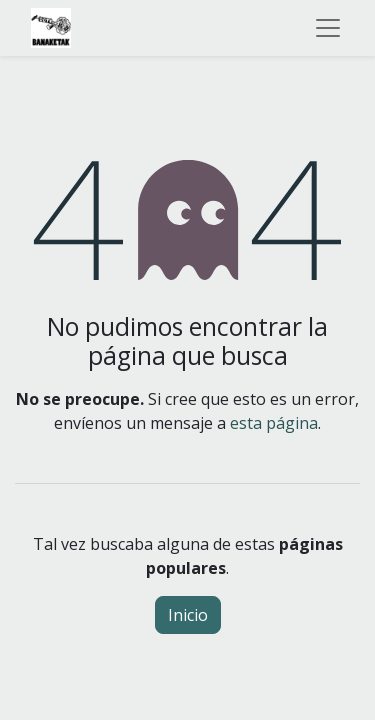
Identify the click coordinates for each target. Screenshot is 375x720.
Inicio (188, 615)
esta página (274, 423)
